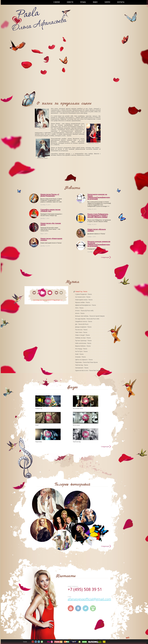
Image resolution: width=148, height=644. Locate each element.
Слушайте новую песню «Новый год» (50, 210)
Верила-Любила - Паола (83, 346)
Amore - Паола (80, 313)
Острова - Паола (80, 357)
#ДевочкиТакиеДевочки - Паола (86, 305)
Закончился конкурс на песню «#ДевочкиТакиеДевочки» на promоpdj (99, 197)
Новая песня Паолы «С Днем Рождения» (50, 195)
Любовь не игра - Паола (83, 338)
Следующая (105, 257)
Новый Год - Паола (81, 291)
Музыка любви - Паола (82, 302)
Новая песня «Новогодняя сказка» (51, 239)
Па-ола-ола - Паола (81, 330)
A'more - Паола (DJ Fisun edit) (84, 311)
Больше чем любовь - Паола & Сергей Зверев (90, 316)
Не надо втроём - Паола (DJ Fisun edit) (87, 319)
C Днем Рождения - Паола (83, 294)
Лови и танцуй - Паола (82, 335)
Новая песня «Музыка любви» (97, 230)
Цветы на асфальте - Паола (84, 360)
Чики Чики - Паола (81, 332)
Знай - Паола (79, 354)
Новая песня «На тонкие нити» (51, 224)
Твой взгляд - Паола (82, 365)
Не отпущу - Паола (81, 349)
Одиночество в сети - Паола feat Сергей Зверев (90, 370)
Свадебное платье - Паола (84, 321)
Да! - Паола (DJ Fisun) (82, 324)
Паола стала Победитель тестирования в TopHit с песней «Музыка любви (98, 216)
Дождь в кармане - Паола (83, 327)
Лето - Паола (79, 308)
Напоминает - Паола (82, 368)
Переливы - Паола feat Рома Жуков (86, 362)
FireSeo (127, 638)
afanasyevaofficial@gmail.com (89, 599)
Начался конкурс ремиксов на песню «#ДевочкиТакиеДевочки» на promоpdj (99, 244)
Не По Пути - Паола (81, 351)
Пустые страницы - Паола (83, 341)
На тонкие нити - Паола (83, 297)
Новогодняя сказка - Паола (84, 300)
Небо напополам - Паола (83, 343)
